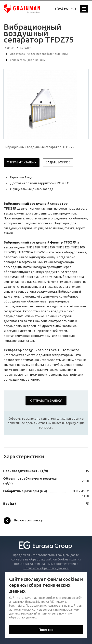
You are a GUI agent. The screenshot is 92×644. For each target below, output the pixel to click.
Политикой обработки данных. (46, 568)
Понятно (46, 630)
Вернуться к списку (23, 521)
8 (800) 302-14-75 (65, 9)
